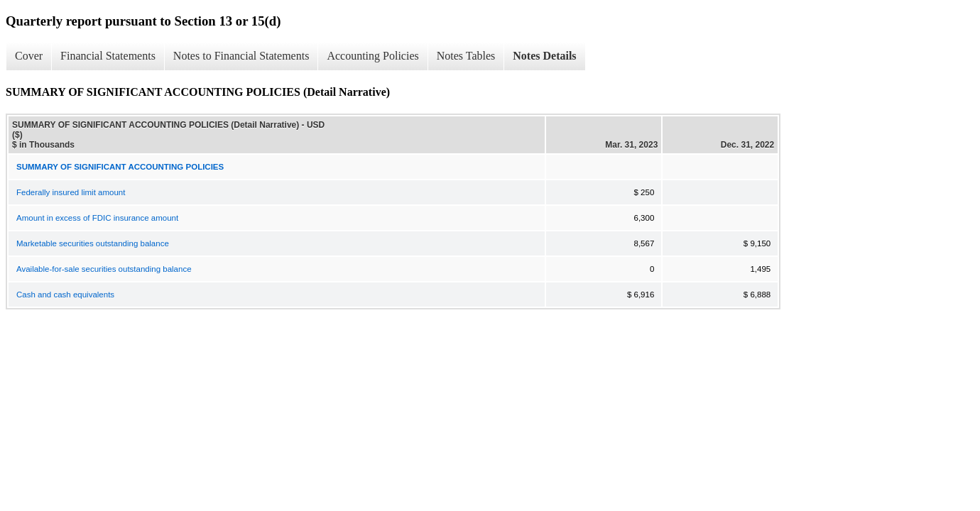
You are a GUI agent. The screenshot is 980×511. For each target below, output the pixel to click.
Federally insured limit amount (71, 192)
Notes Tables (466, 56)
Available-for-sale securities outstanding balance (104, 269)
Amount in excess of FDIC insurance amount (97, 218)
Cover (29, 56)
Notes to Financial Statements (241, 56)
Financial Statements (108, 56)
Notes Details (544, 56)
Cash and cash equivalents (65, 295)
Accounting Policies (372, 56)
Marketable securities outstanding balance (93, 243)
